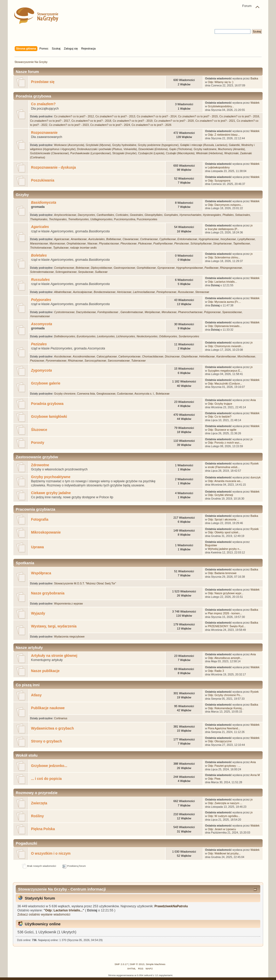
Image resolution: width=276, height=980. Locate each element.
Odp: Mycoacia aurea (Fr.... (224, 302)
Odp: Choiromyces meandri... (226, 346)
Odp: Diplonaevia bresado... (225, 326)
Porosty (38, 443)
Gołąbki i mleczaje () (204, 145)
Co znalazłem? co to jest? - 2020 (174, 121)
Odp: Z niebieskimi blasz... (224, 135)
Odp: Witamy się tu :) (221, 82)
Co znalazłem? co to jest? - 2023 (69, 125)
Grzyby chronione (65, 394)
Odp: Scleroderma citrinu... (224, 257)
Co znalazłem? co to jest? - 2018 (91, 121)
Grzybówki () (98, 145)
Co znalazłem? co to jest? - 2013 (115, 116)
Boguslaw (211, 545)
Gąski (181, 149)
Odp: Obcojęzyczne (220, 741)
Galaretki (234, 145)
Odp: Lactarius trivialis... (222, 282)
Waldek (255, 103)
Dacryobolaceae (86, 312)
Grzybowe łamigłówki (49, 417)
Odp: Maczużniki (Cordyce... (225, 383)
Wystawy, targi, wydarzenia (54, 626)
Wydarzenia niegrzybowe (69, 636)
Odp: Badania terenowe (222, 573)
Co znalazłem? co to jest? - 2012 (74, 116)
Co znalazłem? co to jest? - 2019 (133, 121)
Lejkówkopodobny (219, 167)
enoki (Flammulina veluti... (224, 467)
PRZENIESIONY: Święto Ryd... (227, 626)
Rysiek (255, 463)
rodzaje (83, 248)
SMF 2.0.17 (121, 964)
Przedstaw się (43, 82)
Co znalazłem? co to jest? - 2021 (215, 121)
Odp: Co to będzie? (220, 417)
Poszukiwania (43, 180)
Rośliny (37, 816)
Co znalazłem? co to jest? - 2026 (151, 125)
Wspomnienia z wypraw (68, 603)
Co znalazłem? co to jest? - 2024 (110, 125)
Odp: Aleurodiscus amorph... (225, 658)
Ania (253, 400)
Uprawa (37, 547)
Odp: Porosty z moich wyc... (225, 443)
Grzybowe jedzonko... (49, 766)
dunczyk (255, 477)
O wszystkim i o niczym (51, 854)
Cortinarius (61, 718)
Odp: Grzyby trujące (220, 404)
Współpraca (41, 573)
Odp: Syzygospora (219, 181)
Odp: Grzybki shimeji (221, 495)
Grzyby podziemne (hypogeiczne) (158, 145)
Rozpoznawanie (44, 133)
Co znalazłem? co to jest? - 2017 (50, 121)
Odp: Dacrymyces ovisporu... (225, 205)
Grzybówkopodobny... (221, 106)
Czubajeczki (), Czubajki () (166, 153)
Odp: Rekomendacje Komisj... (226, 708)
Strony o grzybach (46, 741)
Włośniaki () (209, 153)
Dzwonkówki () (153, 149)
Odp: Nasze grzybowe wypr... (226, 593)
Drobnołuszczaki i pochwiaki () (107, 149)
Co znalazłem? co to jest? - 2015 (198, 116)
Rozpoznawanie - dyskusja (53, 168)
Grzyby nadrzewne (205, 149)
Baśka (254, 78)
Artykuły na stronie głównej (54, 656)
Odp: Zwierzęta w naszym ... (225, 803)
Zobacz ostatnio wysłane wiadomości (44, 914)
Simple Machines (156, 964)
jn (251, 225)
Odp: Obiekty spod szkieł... (224, 532)
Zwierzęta (39, 803)
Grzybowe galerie (46, 383)
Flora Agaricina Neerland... (224, 728)
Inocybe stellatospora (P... (224, 229)
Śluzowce (39, 430)
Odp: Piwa (214, 779)
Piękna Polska (43, 829)
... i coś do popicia (46, 779)
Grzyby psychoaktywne (51, 477)
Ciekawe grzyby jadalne (51, 493)
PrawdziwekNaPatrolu (171, 906)
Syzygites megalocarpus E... (225, 371)
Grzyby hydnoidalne (124, 145)
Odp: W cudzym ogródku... (224, 816)
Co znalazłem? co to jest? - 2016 (239, 116)
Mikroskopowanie (46, 532)
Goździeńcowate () (50, 153)
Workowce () (69, 145)
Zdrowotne (40, 465)
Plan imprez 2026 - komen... (225, 613)
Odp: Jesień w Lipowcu (222, 829)
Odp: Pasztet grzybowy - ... (224, 766)
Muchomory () (231, 149)
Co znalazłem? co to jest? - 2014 (157, 116)
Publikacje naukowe (48, 708)
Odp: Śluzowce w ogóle (222, 430)
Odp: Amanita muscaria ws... (225, 481)
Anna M (255, 775)
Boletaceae (163, 394)
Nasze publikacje (45, 671)
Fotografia (40, 520)
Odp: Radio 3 (216, 671)
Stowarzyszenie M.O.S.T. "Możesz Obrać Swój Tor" (85, 583)
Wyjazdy (38, 613)
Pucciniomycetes (147, 219)
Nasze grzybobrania (48, 593)
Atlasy (36, 695)
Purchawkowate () (91, 153)
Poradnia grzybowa (47, 404)
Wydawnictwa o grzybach (52, 728)
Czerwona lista (86, 394)
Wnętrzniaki (232, 153)
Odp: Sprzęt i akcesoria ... (224, 519)
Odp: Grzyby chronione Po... (225, 695)
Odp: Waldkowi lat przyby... (224, 853)
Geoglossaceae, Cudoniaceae (115, 394)
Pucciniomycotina (125, 219)
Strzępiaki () (125, 153)
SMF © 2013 (137, 964)
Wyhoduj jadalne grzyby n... (225, 549)
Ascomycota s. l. (144, 394)
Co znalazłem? (43, 104)
